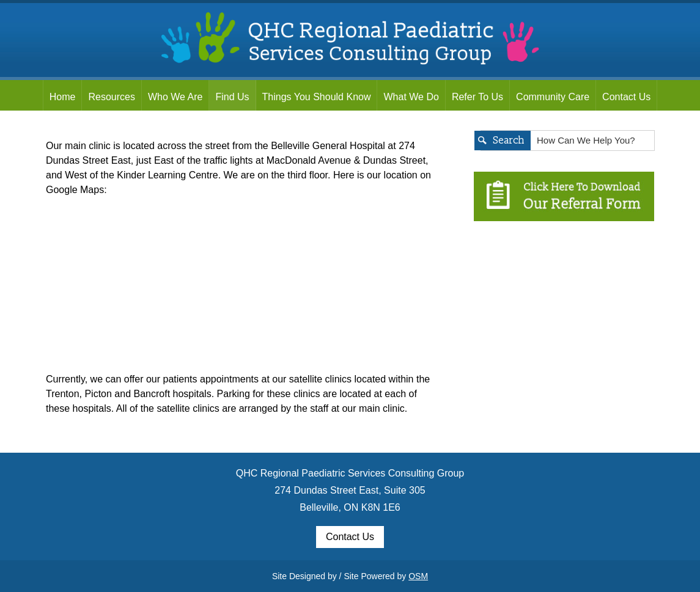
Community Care (553, 97)
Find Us (232, 97)
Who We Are (175, 97)
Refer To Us (477, 97)
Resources (111, 97)
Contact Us (626, 97)
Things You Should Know (317, 97)
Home (63, 97)
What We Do (411, 97)
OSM (418, 576)
